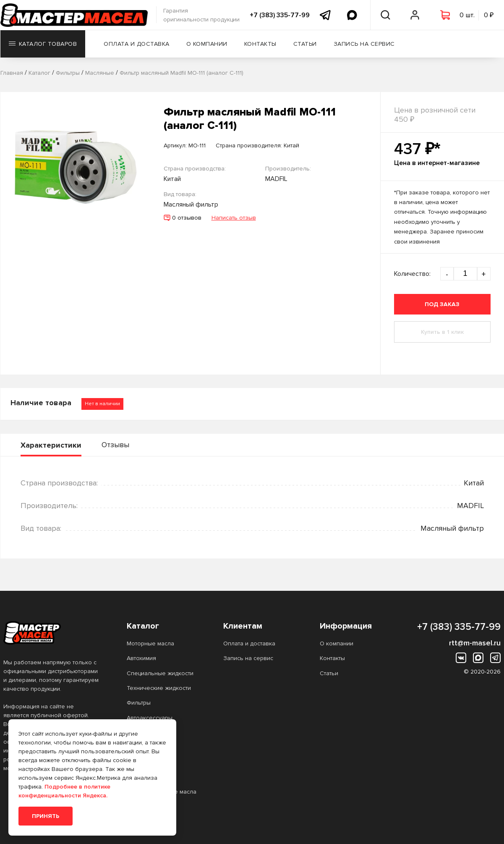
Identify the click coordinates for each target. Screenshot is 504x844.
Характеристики (51, 445)
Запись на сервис (364, 44)
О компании (207, 44)
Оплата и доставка (137, 44)
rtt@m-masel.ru (475, 643)
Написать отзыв (234, 218)
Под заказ (442, 304)
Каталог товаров (43, 44)
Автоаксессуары (150, 718)
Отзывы (115, 445)
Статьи (305, 44)
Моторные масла (150, 643)
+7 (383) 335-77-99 (280, 15)
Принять (46, 816)
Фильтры (139, 703)
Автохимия (141, 658)
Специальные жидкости (160, 673)
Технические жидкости (159, 688)
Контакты (260, 44)
